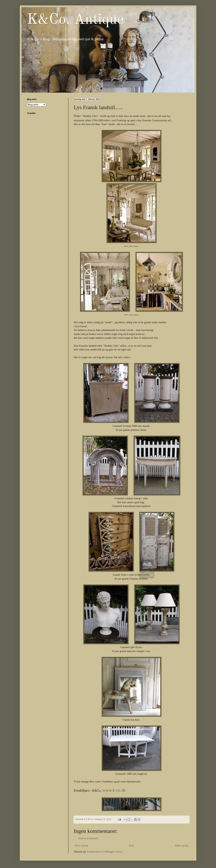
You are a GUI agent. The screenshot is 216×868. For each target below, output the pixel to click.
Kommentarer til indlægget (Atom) (105, 852)
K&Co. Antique (75, 20)
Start (131, 846)
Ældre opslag (181, 846)
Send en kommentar (88, 838)
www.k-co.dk (114, 790)
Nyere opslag (81, 846)
